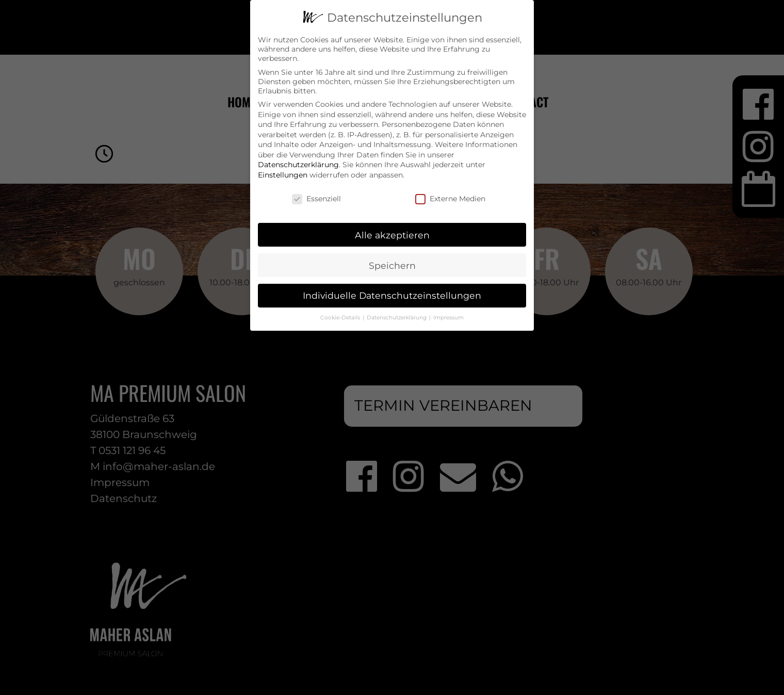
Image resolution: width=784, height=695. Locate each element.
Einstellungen (283, 171)
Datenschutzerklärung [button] (397, 313)
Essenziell (316, 194)
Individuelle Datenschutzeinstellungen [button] (392, 291)
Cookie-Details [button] (341, 313)
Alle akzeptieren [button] (392, 230)
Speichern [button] (392, 261)
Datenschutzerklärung (298, 160)
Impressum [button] (448, 313)
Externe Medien (450, 194)
